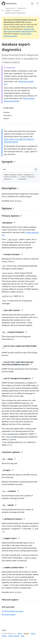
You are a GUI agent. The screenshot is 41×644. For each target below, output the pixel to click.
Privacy (26, 633)
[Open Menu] (38, 4)
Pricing (4, 636)
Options (8, 208)
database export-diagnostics (15, 13)
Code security (10, 8)
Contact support (9, 614)
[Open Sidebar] (3, 11)
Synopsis (9, 162)
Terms (20, 633)
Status (33, 633)
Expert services (14, 636)
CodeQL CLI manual (12, 11)
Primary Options (12, 216)
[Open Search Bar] (32, 4)
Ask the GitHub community (13, 611)
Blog (23, 636)
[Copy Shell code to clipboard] (36, 169)
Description (10, 188)
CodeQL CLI (21, 8)
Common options (12, 452)
